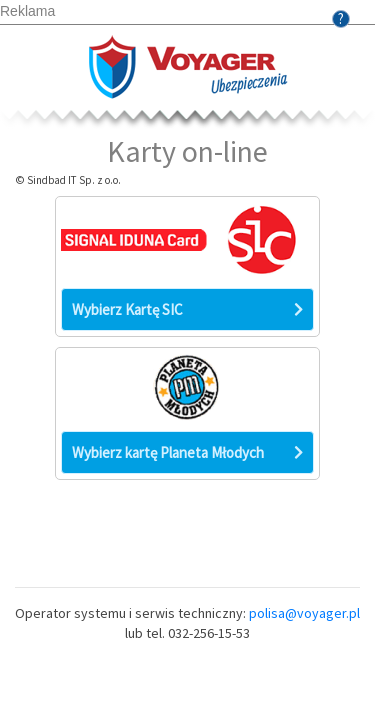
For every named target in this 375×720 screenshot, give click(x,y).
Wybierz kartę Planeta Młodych (187, 452)
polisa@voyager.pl (304, 613)
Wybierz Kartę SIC (187, 309)
